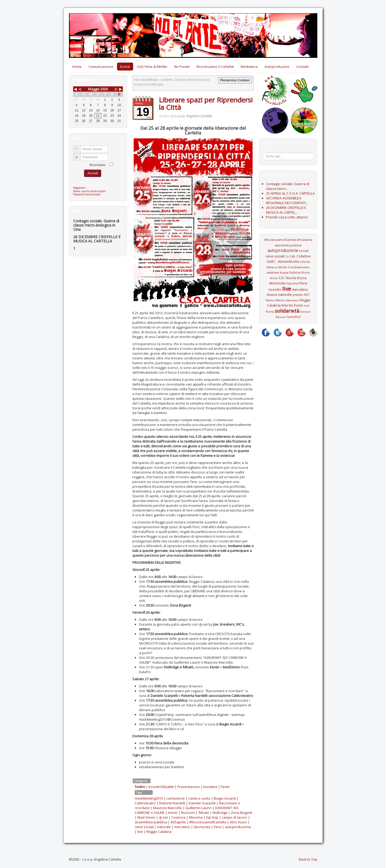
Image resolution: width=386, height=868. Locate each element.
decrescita (202, 827)
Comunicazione (101, 67)
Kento (173, 813)
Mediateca (249, 67)
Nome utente (79, 147)
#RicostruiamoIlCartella (208, 822)
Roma (270, 312)
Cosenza (178, 817)
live (140, 832)
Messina (196, 817)
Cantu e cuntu (199, 798)
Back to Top (308, 859)
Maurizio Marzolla (167, 808)
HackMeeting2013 (149, 798)
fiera (218, 827)
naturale (164, 827)
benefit (304, 251)
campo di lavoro (234, 817)
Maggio (94, 89)
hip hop (212, 817)
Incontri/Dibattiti (161, 787)
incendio (275, 289)
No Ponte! (182, 67)
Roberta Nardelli (172, 803)
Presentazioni (189, 787)
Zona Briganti (242, 813)
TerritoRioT (294, 317)
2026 (104, 89)
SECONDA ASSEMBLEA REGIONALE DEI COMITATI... (287, 200)
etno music (238, 822)
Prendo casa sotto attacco (287, 217)
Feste (225, 787)
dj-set (163, 817)
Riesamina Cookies (235, 80)
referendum (292, 300)
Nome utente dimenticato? (90, 191)
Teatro (140, 787)
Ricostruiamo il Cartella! (215, 67)
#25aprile (178, 822)
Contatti (302, 67)
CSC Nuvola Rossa (293, 278)
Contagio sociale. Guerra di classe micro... (288, 186)
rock (306, 306)
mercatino (182, 827)
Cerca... (265, 154)
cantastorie (176, 798)
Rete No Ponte (292, 305)
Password (79, 155)
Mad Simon (146, 817)
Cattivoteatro (145, 803)
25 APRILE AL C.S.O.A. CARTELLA (290, 193)
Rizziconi (188, 813)
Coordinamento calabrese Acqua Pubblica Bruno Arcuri (288, 273)
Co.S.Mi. (290, 256)
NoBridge (220, 813)
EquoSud (293, 283)
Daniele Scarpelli (202, 803)
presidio (298, 295)
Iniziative (210, 787)
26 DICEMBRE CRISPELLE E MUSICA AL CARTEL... (286, 210)
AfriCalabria (304, 240)
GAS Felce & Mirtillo (152, 67)
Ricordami (97, 165)
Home (77, 67)
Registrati (81, 188)
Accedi (93, 173)
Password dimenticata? (87, 194)
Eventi (125, 67)
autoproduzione (238, 827)
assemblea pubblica (151, 822)
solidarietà (287, 311)
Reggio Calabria (159, 832)
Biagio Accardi (225, 798)
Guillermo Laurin (198, 808)
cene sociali (144, 827)
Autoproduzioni (277, 67)
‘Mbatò (204, 813)
